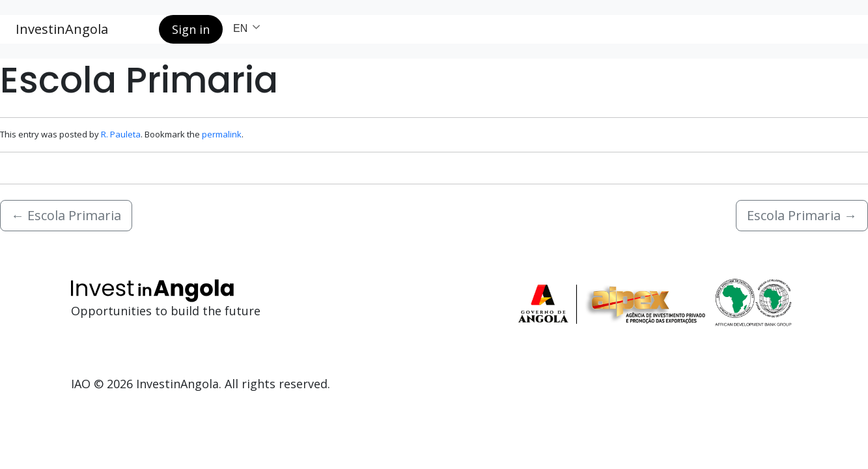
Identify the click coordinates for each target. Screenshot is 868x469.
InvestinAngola (62, 29)
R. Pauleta (121, 134)
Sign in (191, 29)
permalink (222, 134)
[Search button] (139, 29)
